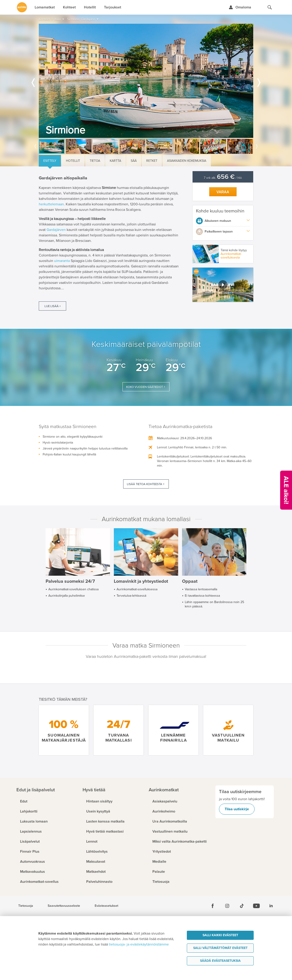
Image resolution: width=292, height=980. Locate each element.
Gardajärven (56, 230)
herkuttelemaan (51, 204)
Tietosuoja (26, 906)
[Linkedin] (271, 906)
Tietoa (95, 161)
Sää (134, 161)
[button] (223, 285)
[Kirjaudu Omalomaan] (240, 7)
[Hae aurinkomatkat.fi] (270, 7)
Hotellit (73, 161)
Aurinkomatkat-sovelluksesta (231, 256)
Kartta (115, 161)
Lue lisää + (53, 306)
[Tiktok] (242, 906)
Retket (152, 161)
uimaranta (62, 261)
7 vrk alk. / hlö (223, 178)
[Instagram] (227, 906)
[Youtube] (256, 906)
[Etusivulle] (22, 7)
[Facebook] (213, 906)
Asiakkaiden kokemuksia (187, 161)
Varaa (223, 192)
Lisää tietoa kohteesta (145, 484)
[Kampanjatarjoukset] (286, 490)
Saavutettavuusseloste (64, 906)
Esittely (50, 161)
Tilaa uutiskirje (237, 809)
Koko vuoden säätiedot (145, 387)
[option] (146, 81)
